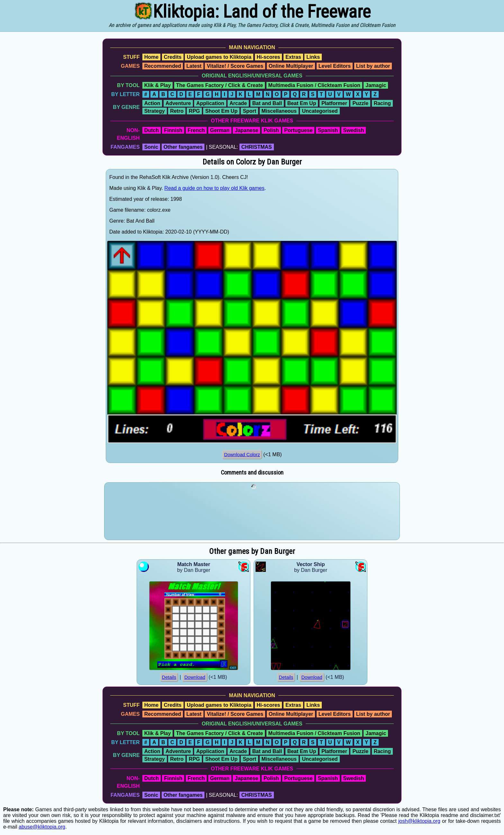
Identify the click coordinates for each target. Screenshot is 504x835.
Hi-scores (269, 57)
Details (169, 677)
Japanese (246, 130)
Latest (194, 66)
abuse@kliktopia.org (42, 827)
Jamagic (376, 85)
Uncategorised (320, 111)
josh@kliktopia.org (419, 821)
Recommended (163, 66)
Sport (249, 111)
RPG (194, 111)
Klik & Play (158, 85)
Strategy (155, 111)
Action (152, 103)
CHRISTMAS (257, 147)
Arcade (238, 103)
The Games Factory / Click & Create (220, 85)
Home (151, 57)
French (196, 130)
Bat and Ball (267, 103)
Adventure (178, 103)
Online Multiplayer (291, 66)
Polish (271, 130)
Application (210, 103)
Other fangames (183, 147)
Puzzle (360, 103)
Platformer (334, 103)
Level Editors (335, 66)
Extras (293, 57)
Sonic (151, 147)
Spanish (328, 130)
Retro (177, 111)
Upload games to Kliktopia (219, 57)
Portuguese (298, 130)
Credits (173, 57)
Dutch (152, 130)
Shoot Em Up (221, 111)
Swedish (354, 130)
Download (195, 677)
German (220, 130)
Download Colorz (242, 455)
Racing (382, 103)
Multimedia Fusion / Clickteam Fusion (314, 85)
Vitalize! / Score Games (235, 66)
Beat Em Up (302, 103)
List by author (373, 66)
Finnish (173, 130)
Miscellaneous (279, 111)
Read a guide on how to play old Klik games (214, 188)
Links (313, 57)
